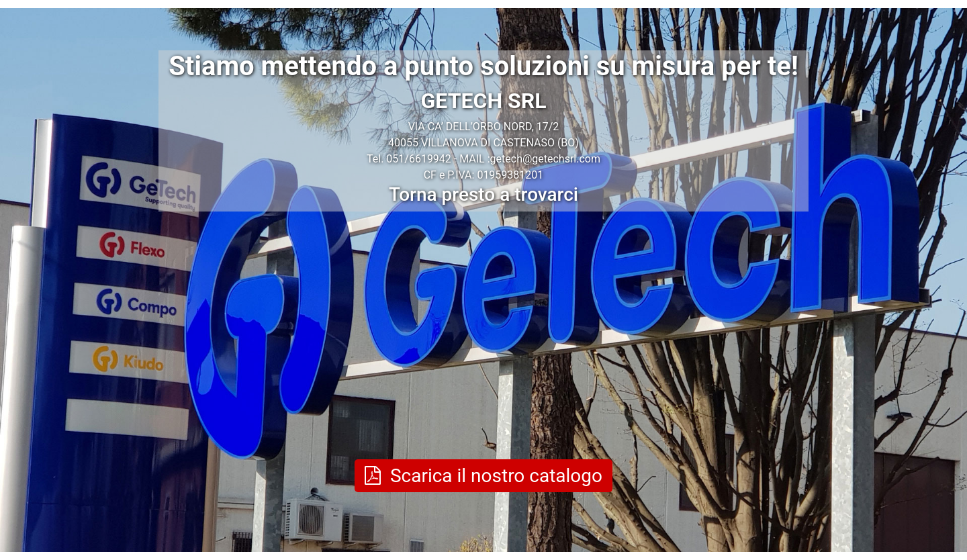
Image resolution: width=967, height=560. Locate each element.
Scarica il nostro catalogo (483, 476)
